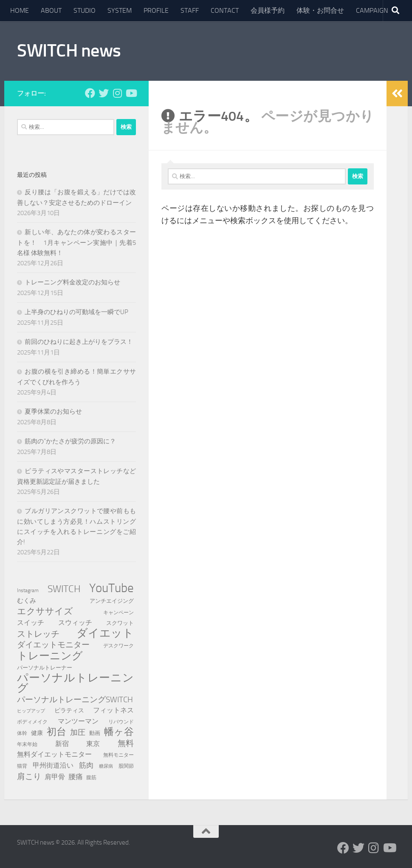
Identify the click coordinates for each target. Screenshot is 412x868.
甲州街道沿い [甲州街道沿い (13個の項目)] (53, 765)
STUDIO (85, 10)
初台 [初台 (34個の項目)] (56, 732)
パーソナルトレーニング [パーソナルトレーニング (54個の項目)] (75, 683)
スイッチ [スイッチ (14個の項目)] (31, 623)
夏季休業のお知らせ (53, 411)
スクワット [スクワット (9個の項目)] (120, 623)
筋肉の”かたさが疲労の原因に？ (70, 441)
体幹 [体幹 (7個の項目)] (22, 733)
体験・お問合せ (320, 10)
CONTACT (225, 10)
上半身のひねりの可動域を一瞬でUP (76, 312)
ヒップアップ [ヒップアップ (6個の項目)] (31, 711)
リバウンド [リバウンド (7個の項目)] (121, 722)
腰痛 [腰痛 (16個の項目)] (76, 777)
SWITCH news (69, 51)
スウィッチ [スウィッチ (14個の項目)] (75, 623)
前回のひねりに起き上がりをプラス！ (79, 342)
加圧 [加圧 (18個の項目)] (78, 732)
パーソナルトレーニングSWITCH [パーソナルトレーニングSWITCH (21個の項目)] (75, 699)
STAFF (190, 10)
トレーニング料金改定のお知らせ (72, 282)
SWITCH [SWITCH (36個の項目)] (64, 589)
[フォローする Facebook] (90, 93)
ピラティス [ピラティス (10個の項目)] (69, 711)
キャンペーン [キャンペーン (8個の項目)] (119, 612)
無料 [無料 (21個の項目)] (126, 743)
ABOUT (51, 10)
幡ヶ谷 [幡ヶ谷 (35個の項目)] (119, 732)
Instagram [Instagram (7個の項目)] (28, 590)
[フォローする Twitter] (104, 93)
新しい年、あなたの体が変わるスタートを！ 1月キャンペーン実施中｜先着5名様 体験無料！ (76, 243)
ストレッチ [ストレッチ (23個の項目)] (38, 634)
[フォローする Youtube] (131, 93)
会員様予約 (268, 10)
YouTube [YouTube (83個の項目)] (111, 588)
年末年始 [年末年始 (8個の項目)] (27, 744)
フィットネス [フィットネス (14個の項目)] (113, 710)
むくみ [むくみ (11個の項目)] (27, 601)
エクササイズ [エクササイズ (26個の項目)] (45, 611)
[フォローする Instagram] (117, 93)
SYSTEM (120, 10)
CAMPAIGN (372, 10)
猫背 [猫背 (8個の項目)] (22, 766)
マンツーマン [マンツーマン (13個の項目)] (78, 721)
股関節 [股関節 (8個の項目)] (126, 766)
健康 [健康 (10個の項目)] (37, 733)
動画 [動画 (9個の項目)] (95, 733)
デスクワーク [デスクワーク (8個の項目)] (119, 645)
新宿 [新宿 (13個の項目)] (62, 744)
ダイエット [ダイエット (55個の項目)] (105, 633)
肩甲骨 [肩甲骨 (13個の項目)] (55, 777)
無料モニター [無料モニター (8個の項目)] (119, 755)
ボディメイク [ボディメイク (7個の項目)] (32, 722)
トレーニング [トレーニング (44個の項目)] (50, 656)
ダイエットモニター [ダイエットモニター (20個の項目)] (53, 645)
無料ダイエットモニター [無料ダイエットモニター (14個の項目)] (54, 754)
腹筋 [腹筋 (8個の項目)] (91, 777)
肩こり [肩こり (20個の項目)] (29, 776)
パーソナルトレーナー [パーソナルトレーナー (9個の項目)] (45, 668)
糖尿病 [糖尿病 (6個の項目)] (106, 766)
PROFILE (156, 10)
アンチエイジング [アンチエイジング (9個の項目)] (112, 601)
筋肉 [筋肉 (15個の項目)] (86, 765)
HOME (20, 10)
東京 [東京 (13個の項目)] (93, 744)
